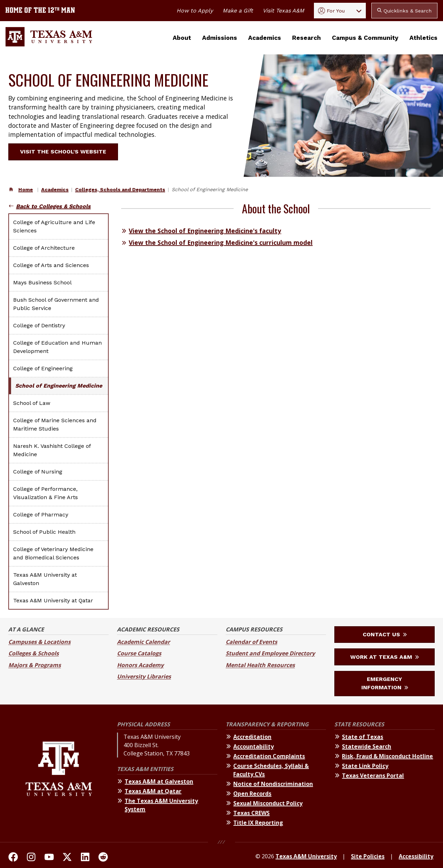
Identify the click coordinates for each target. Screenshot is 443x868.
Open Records (252, 794)
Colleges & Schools (34, 653)
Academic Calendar (143, 642)
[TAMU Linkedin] (85, 858)
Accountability (254, 746)
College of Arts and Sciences (51, 265)
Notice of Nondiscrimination (273, 784)
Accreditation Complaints (269, 756)
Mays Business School (42, 282)
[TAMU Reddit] (103, 858)
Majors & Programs (35, 665)
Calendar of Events (251, 642)
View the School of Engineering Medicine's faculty (205, 231)
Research (306, 38)
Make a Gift (238, 11)
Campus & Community (365, 38)
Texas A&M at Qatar (153, 791)
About (182, 38)
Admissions (220, 38)
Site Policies (368, 856)
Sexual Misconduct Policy (268, 803)
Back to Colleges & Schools (53, 206)
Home (26, 189)
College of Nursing (38, 472)
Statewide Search (367, 746)
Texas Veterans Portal (373, 776)
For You (331, 11)
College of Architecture (44, 248)
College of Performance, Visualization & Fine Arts (46, 493)
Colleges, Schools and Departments (120, 189)
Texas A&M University (306, 856)
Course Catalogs (139, 653)
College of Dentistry (39, 325)
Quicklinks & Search (404, 11)
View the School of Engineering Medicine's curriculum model (221, 242)
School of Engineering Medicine (59, 386)
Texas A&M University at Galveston (45, 579)
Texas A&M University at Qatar (53, 600)
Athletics (423, 38)
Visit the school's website (67, 152)
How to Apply (195, 11)
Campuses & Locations (39, 642)
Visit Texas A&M (283, 11)
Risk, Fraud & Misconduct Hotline (387, 756)
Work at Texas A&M (385, 657)
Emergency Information (385, 683)
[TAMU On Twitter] (67, 858)
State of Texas (363, 737)
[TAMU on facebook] (13, 858)
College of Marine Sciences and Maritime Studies (55, 424)
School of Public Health (44, 532)
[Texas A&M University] (59, 775)
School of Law (32, 403)
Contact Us (385, 634)
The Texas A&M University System (161, 805)
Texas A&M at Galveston (159, 781)
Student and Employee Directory (270, 653)
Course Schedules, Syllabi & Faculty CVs (271, 770)
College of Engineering (43, 368)
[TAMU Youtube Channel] (49, 858)
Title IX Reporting (258, 823)
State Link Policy (365, 766)
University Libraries (144, 676)
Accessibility (416, 856)
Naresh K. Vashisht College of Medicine (52, 450)
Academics (265, 38)
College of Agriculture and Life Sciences (54, 226)
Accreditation (252, 737)
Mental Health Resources (260, 665)
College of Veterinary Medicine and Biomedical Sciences (53, 553)
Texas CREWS (251, 813)
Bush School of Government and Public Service (56, 304)
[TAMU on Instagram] (31, 858)
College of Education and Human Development (57, 347)
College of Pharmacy (41, 515)
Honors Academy (140, 665)
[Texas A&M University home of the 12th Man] (40, 11)
